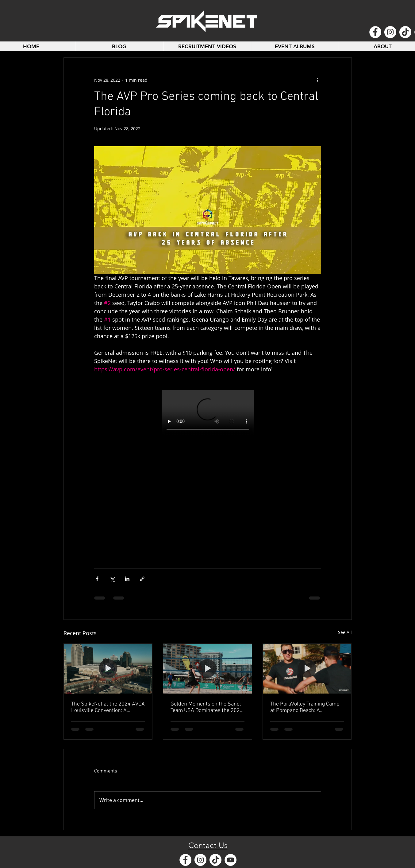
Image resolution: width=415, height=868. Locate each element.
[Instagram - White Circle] (390, 32)
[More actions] (317, 80)
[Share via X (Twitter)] (112, 579)
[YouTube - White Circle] (231, 860)
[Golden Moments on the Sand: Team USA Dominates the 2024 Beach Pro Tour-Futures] (207, 669)
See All (345, 632)
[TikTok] (405, 32)
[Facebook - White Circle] (375, 32)
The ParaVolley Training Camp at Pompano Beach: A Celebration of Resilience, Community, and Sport (305, 707)
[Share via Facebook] (97, 579)
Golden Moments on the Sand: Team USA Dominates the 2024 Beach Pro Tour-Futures (207, 707)
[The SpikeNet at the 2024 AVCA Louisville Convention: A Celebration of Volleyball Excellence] (108, 669)
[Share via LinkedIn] (127, 579)
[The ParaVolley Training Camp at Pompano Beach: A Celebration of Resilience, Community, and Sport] (307, 669)
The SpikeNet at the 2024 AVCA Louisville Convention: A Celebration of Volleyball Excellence (108, 707)
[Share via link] (142, 579)
